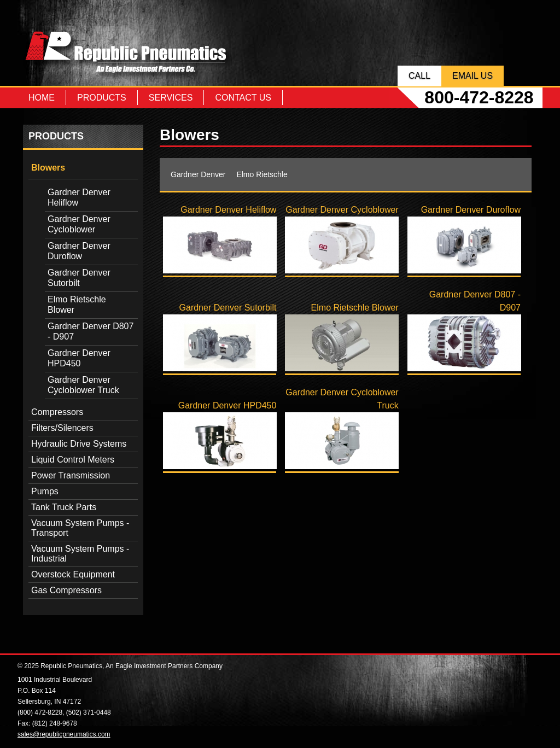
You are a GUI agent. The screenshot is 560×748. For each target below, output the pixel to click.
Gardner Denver (198, 174)
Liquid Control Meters (73, 460)
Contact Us (243, 98)
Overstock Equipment (73, 574)
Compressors (57, 412)
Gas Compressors (66, 590)
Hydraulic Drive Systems (79, 444)
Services (171, 98)
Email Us (472, 76)
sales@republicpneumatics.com (64, 734)
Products (102, 98)
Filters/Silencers (62, 428)
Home (42, 98)
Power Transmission (71, 475)
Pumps (45, 491)
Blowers (48, 168)
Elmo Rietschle (262, 174)
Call (419, 76)
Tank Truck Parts (64, 507)
